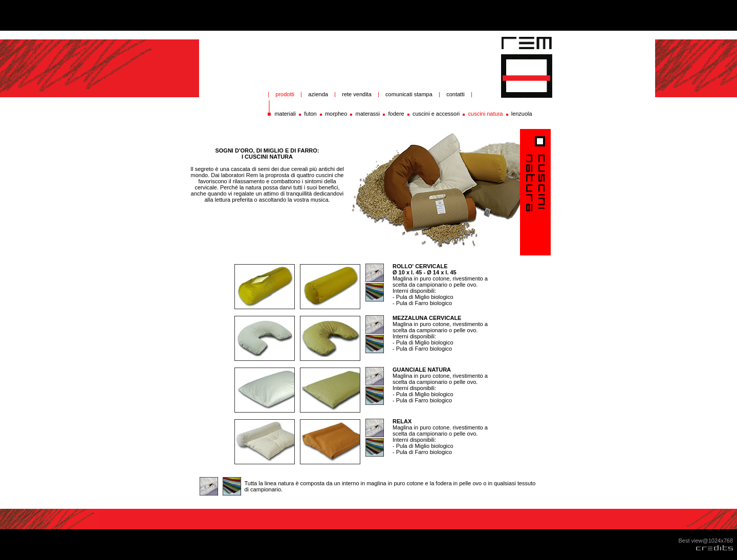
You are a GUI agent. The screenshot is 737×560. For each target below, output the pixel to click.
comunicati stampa (410, 94)
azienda (318, 94)
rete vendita (356, 94)
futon (310, 114)
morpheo (336, 114)
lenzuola (522, 114)
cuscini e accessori (436, 114)
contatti (455, 94)
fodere (396, 114)
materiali (285, 114)
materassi (368, 114)
